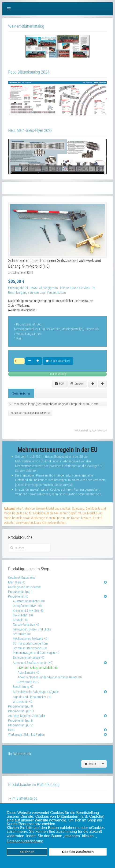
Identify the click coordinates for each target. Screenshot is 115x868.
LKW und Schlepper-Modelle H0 (38, 668)
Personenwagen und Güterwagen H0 (36, 653)
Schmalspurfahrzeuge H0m (30, 643)
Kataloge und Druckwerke (24, 587)
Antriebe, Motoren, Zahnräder (27, 716)
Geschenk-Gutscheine (22, 578)
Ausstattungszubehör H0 (29, 601)
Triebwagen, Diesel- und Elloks (32, 629)
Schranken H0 (22, 634)
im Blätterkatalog (25, 798)
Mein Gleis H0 (17, 582)
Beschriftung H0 (23, 687)
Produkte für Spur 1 (20, 592)
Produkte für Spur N (21, 720)
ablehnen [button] (27, 852)
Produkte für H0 (18, 596)
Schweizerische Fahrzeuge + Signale (36, 692)
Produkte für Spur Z (20, 725)
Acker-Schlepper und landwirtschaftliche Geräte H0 (50, 677)
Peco (11, 730)
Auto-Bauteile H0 (28, 673)
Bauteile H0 (20, 620)
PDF (59, 384)
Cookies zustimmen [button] (78, 852)
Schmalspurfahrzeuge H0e (30, 648)
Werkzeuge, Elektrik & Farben (26, 735)
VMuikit (78, 431)
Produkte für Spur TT (21, 711)
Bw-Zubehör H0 (23, 615)
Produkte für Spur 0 (20, 706)
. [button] (96, 836)
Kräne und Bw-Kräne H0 (28, 610)
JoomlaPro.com (99, 431)
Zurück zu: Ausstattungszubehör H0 (30, 413)
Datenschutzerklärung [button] (25, 841)
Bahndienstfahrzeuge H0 (29, 657)
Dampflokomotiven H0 (27, 606)
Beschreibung (21, 393)
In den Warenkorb (58, 361)
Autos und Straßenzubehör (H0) (33, 663)
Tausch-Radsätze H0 (26, 625)
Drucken (77, 384)
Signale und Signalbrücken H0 (32, 697)
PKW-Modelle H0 (28, 682)
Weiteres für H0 (23, 702)
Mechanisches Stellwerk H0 (30, 639)
